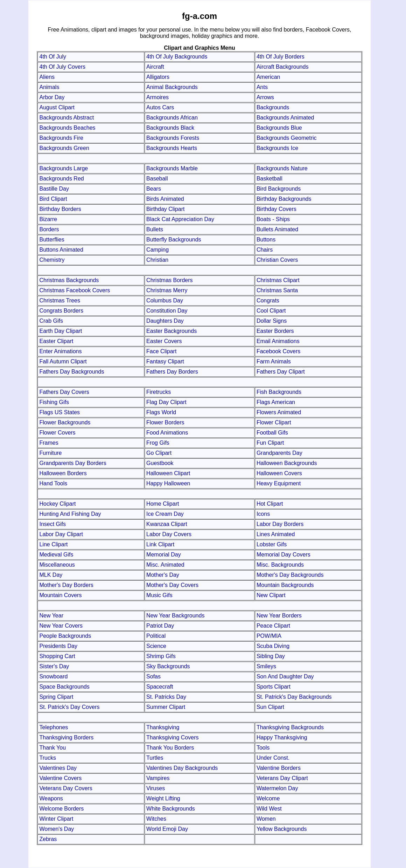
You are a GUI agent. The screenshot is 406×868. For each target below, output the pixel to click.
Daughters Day (165, 321)
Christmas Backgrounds (69, 280)
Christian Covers (277, 260)
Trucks (47, 758)
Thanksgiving (163, 727)
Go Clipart (159, 453)
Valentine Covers (60, 778)
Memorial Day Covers (283, 555)
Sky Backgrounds (168, 666)
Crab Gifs (51, 321)
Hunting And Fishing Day (70, 514)
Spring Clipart (56, 697)
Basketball (269, 179)
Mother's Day (163, 575)
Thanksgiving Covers (172, 737)
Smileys (266, 666)
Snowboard (53, 676)
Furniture (50, 453)
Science (156, 646)
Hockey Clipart (57, 504)
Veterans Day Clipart (282, 778)
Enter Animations (60, 351)
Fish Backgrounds (279, 392)
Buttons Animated (61, 250)
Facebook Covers (278, 351)
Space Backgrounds (64, 687)
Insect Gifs (52, 524)
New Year (51, 616)
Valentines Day (58, 768)
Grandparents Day (279, 453)
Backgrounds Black (170, 128)
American (268, 77)
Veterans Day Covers (66, 788)
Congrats (268, 300)
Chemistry (52, 260)
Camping (157, 250)
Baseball (157, 179)
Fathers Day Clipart (281, 372)
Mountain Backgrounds (285, 585)
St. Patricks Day (166, 697)
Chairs (265, 250)
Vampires (158, 778)
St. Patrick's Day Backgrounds (294, 697)
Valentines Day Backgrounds (182, 768)
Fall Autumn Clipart (63, 361)
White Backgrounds (171, 809)
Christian (157, 260)
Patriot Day (160, 626)
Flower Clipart (274, 422)
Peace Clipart (273, 626)
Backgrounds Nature (282, 168)
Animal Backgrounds (172, 87)
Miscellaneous (57, 565)
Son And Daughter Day (285, 676)
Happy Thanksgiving (282, 737)
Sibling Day (271, 656)
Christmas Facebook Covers (75, 290)
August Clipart (57, 107)
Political (156, 636)
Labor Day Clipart (61, 534)
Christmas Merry (167, 290)
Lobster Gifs (272, 544)
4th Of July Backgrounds (177, 57)
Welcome (268, 798)
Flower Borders (165, 422)
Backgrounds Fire (61, 138)
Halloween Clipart (168, 473)
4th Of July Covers (62, 67)
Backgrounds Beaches (67, 128)
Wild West (269, 809)
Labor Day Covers (169, 534)
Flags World (161, 412)
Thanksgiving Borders (66, 737)
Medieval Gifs (56, 555)
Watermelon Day (277, 788)
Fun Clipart (270, 443)
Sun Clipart (270, 707)
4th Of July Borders (281, 57)
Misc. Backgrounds (280, 565)
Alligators (158, 77)
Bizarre (48, 219)
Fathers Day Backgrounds (72, 372)
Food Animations (167, 433)
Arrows (265, 97)
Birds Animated (165, 199)
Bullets (155, 229)
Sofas (153, 676)
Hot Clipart (270, 504)
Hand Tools (53, 483)
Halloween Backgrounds (287, 463)
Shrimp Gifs (161, 656)
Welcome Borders (61, 809)
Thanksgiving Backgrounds (290, 727)
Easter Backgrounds (171, 331)
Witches (156, 819)
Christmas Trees (59, 300)
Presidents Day (58, 646)
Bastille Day (54, 189)
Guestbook (160, 463)
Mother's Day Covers (172, 585)
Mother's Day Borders (66, 585)
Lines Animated (276, 534)
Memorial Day (164, 555)
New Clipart (271, 595)
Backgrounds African (172, 118)
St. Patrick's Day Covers (69, 707)
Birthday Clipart (165, 209)
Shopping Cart (57, 656)
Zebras (48, 839)
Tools (263, 748)
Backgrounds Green (64, 148)
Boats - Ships (273, 219)
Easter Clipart (56, 341)
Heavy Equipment (279, 483)
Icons (263, 514)
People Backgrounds (65, 636)
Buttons (266, 240)
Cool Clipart (271, 311)
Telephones (54, 727)
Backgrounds (273, 107)
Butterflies (52, 240)
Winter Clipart (56, 819)
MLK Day (51, 575)
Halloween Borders (63, 473)
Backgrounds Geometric (287, 138)
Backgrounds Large (64, 168)
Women (266, 819)
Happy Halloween (168, 483)
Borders (49, 229)
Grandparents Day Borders (73, 463)
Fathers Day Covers (64, 392)
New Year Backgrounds (175, 616)
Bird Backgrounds (279, 189)
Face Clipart (161, 351)
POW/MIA (269, 636)
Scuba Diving (273, 646)
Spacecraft (160, 687)
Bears (154, 189)
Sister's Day (54, 666)
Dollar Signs (272, 321)
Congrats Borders (61, 311)
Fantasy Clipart (165, 361)
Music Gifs (159, 595)
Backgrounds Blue (279, 128)
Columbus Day (165, 300)
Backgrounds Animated (285, 118)
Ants (262, 87)
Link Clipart (160, 544)
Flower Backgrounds (65, 422)
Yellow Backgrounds (282, 829)
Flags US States (59, 412)
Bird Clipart (53, 199)
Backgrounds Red (61, 179)
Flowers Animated (279, 412)
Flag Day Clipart (166, 402)
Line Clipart (53, 544)
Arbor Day (52, 97)
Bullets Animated (277, 229)
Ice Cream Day (165, 514)
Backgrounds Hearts (172, 148)
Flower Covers (57, 433)
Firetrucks (159, 392)
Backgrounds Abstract (66, 118)
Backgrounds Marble (172, 168)
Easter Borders (275, 331)
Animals (49, 87)
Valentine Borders (279, 768)
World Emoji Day (167, 829)
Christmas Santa (277, 290)
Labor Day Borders (280, 524)
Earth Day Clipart (61, 331)
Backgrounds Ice (277, 148)
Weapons (51, 798)
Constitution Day (167, 311)
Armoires (157, 97)
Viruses (156, 788)
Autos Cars (160, 107)
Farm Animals (274, 361)
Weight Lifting (163, 798)
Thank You (52, 748)
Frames (49, 443)
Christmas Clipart (278, 280)
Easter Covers (164, 341)
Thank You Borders (170, 748)
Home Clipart (163, 504)
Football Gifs (272, 433)
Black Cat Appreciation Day (180, 219)
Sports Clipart (274, 687)
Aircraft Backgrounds (283, 67)
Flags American (276, 402)
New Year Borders (279, 616)
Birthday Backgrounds (284, 199)
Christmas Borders (169, 280)
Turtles (155, 758)
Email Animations (278, 341)
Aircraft (155, 67)
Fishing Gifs (54, 402)
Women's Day (57, 829)
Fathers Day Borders (172, 372)
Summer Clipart (166, 707)
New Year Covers (61, 626)
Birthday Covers (276, 209)
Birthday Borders (60, 209)
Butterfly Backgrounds (174, 240)
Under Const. (273, 758)
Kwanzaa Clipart (167, 524)
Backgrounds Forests (173, 138)
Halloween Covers (279, 473)
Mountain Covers (60, 595)
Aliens (47, 77)
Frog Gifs (158, 443)
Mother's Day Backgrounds (290, 575)
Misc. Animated (165, 565)
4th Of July (52, 57)
